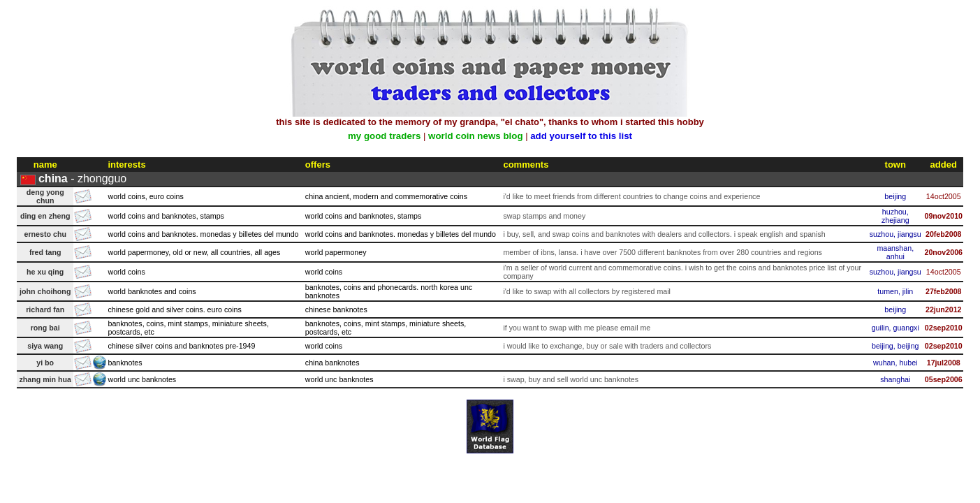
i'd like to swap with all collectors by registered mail (587, 291)
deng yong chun (45, 196)
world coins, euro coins (145, 196)
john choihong (45, 291)
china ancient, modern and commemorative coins (386, 196)
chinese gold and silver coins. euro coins (174, 309)
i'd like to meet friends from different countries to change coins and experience (631, 196)
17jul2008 (944, 363)
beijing (895, 196)
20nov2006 (943, 252)
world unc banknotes (142, 379)
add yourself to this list (581, 136)
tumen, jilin (895, 291)
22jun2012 (944, 309)
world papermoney (336, 252)
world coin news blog (476, 136)
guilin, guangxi (895, 328)
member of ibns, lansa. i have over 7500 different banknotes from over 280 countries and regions (663, 252)
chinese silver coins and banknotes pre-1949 (181, 346)
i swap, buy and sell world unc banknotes (571, 379)
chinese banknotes (336, 309)
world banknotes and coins (152, 291)
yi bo (45, 363)
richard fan (45, 309)
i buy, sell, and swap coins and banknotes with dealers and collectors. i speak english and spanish (664, 234)
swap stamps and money (544, 216)
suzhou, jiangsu (895, 234)
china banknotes (332, 363)
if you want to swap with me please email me (577, 328)
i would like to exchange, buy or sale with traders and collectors (607, 346)
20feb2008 (944, 234)
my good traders (384, 136)
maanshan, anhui (895, 252)
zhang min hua (45, 379)
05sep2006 (944, 379)
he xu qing (45, 272)
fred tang (45, 252)
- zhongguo (82, 178)
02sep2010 (944, 328)
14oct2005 (944, 196)
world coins (126, 272)
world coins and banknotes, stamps (166, 216)
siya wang (45, 346)
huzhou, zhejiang (895, 216)
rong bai (45, 328)
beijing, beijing (895, 346)
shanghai (895, 379)
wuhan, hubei (895, 363)
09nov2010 (943, 216)
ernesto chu (45, 234)
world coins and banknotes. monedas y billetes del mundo (203, 234)
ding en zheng (45, 216)
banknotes (125, 363)
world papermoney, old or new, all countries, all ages (194, 252)
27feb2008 (944, 291)
